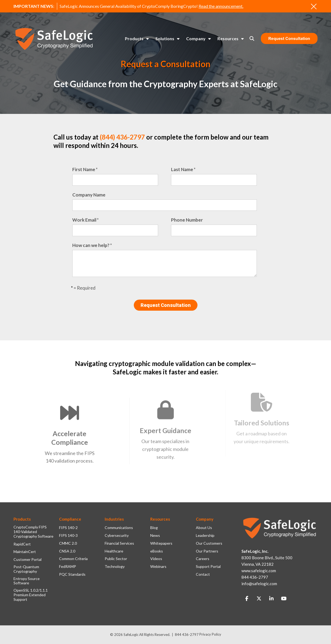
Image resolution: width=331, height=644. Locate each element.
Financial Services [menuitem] (119, 543)
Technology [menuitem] (115, 567)
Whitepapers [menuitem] (161, 543)
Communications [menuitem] (119, 528)
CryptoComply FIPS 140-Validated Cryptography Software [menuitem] (33, 532)
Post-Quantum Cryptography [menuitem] (26, 569)
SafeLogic (131, 635)
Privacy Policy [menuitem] (210, 634)
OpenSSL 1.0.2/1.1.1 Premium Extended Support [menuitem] (31, 595)
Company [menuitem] (196, 38)
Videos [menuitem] (156, 559)
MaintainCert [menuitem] (25, 552)
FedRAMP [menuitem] (68, 567)
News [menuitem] (155, 535)
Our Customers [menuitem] (209, 543)
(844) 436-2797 (122, 137)
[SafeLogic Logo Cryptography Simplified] (54, 39)
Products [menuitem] (134, 38)
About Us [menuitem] (204, 528)
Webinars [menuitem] (158, 567)
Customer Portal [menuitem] (28, 560)
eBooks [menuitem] (157, 551)
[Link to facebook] (247, 599)
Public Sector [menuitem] (116, 559)
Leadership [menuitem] (205, 535)
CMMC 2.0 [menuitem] (68, 543)
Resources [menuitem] (228, 38)
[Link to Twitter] (259, 599)
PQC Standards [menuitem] (72, 574)
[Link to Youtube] (284, 599)
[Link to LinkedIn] (271, 599)
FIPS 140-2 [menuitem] (68, 528)
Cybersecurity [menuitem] (117, 535)
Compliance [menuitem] (70, 519)
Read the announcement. (221, 6)
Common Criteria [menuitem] (73, 559)
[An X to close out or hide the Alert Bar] (314, 6)
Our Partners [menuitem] (207, 551)
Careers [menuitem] (203, 559)
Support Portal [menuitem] (208, 567)
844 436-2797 (187, 635)
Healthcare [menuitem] (114, 551)
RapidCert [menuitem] (22, 544)
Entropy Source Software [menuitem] (27, 581)
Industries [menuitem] (114, 519)
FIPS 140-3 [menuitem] (68, 535)
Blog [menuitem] (154, 528)
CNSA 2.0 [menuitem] (67, 551)
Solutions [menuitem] (165, 38)
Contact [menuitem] (203, 574)
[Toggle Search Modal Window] (252, 38)
